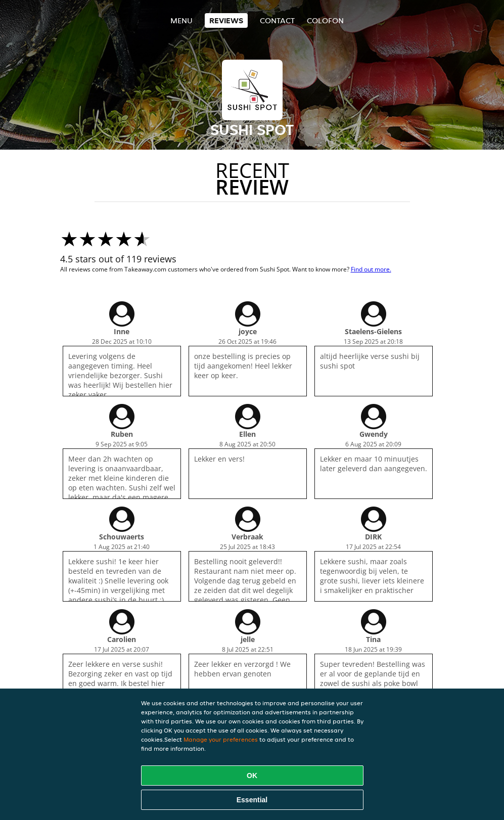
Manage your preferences (221, 739)
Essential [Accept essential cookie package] (252, 800)
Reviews (226, 20)
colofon (325, 20)
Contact (277, 20)
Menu (181, 20)
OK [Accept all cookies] (252, 776)
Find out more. (371, 269)
